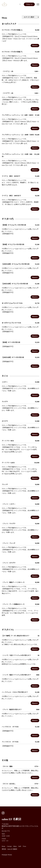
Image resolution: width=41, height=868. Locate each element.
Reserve (35, 46)
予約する (29, 4)
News (24, 846)
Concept (9, 846)
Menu (4, 18)
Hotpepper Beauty (7, 855)
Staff (20, 846)
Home (3, 846)
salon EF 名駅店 (11, 819)
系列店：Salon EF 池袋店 (9, 849)
